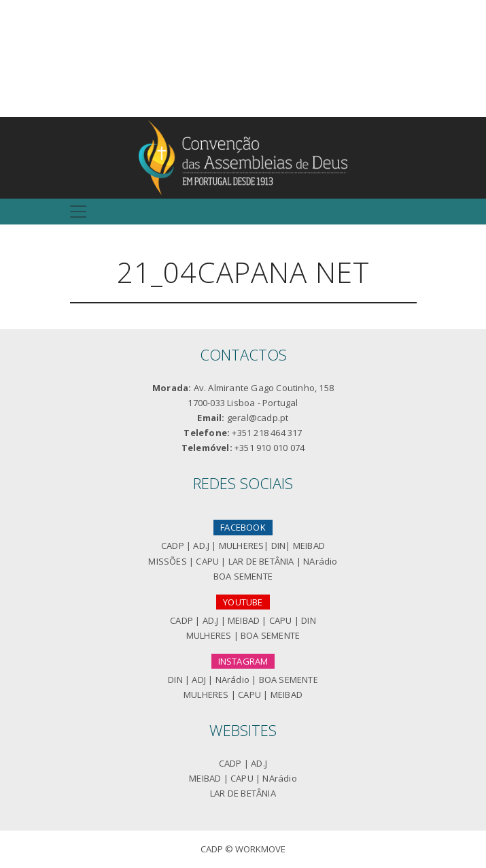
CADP (173, 546)
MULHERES (242, 546)
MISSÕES (167, 561)
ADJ (199, 680)
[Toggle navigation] (78, 212)
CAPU (207, 561)
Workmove (260, 849)
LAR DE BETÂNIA (261, 561)
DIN (279, 546)
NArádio (320, 561)
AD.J (201, 546)
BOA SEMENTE (243, 576)
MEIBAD (309, 546)
